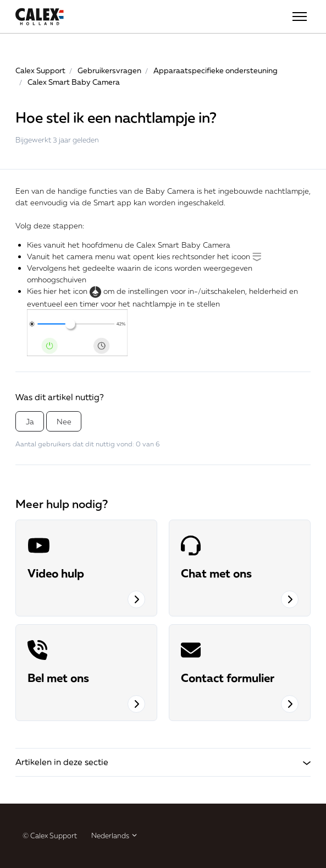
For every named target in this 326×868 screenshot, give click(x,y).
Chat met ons (216, 573)
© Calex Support (50, 836)
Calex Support (40, 70)
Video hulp (56, 573)
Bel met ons (58, 678)
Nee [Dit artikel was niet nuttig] (64, 421)
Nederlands (115, 836)
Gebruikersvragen (109, 70)
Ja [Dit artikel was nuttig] (30, 421)
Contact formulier (228, 678)
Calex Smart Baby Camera (74, 82)
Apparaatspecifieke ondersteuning (216, 70)
